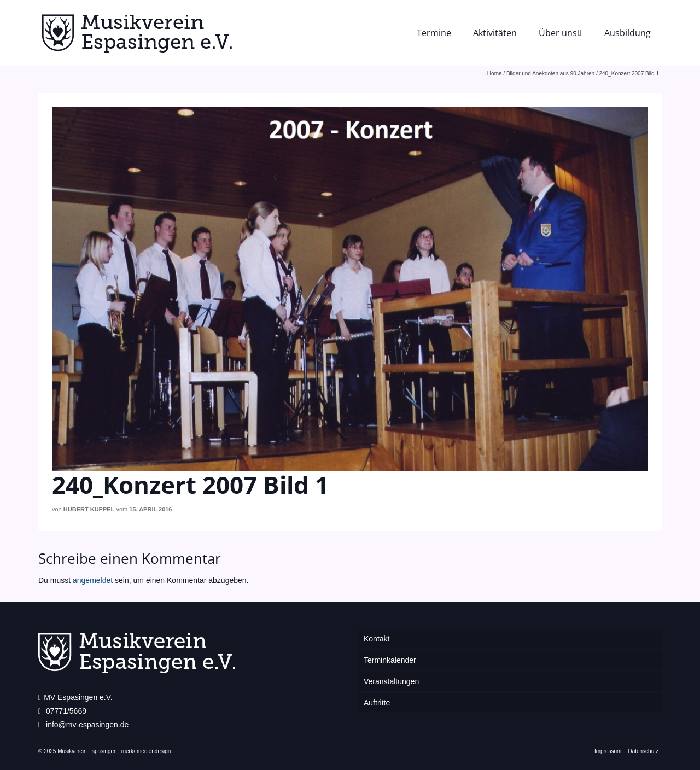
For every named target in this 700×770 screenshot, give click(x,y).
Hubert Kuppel (89, 509)
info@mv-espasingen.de (83, 725)
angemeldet (93, 580)
